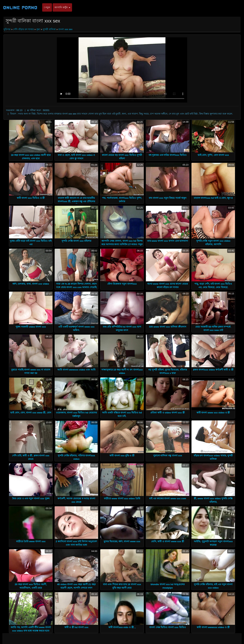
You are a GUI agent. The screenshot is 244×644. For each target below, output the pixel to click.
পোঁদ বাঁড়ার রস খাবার (23, 29)
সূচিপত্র (7, 29)
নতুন (47, 7)
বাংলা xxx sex (65, 29)
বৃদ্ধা (38, 29)
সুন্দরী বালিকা (49, 29)
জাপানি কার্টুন (62, 7)
